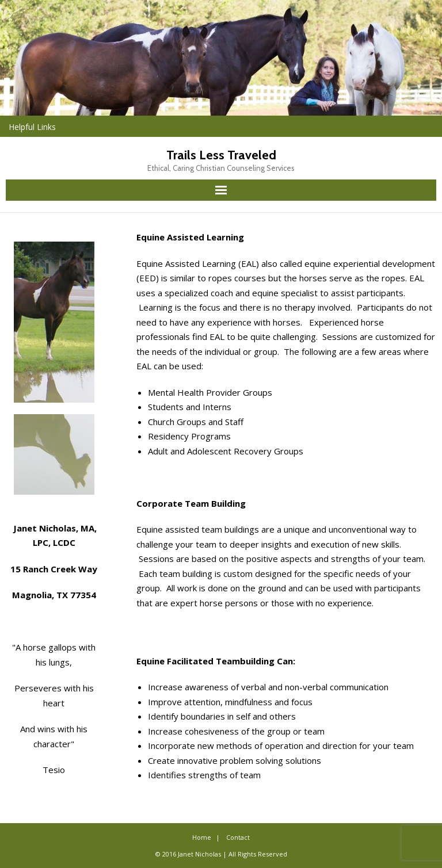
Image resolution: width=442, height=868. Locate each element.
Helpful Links (32, 127)
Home (202, 837)
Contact (238, 837)
